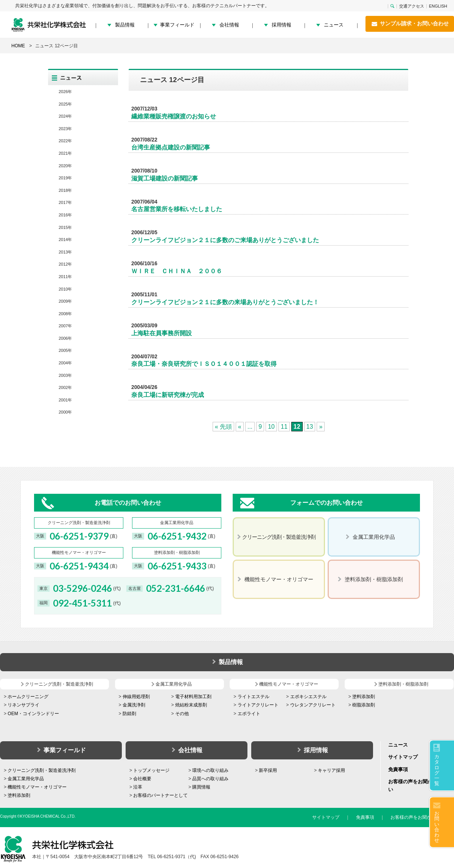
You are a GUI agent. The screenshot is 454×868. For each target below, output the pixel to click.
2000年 (65, 412)
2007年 (65, 326)
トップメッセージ (151, 770)
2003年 (65, 375)
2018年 (65, 190)
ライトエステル (253, 697)
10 (271, 427)
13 (310, 427)
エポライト (249, 714)
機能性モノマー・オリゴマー (37, 787)
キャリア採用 (331, 770)
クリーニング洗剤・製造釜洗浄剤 (42, 770)
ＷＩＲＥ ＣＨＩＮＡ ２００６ (177, 271)
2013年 (65, 252)
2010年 (65, 289)
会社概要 (142, 779)
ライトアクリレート (258, 705)
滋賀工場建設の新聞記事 (165, 178)
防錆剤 (129, 714)
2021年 (65, 153)
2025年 (65, 104)
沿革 (138, 787)
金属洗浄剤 (134, 705)
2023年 (65, 129)
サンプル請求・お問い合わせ (410, 24)
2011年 (65, 277)
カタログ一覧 (437, 770)
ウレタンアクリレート (313, 705)
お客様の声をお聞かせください (422, 817)
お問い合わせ (437, 827)
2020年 (65, 166)
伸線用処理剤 (136, 697)
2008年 (65, 314)
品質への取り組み (210, 779)
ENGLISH (438, 6)
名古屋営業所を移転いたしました (177, 209)
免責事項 (398, 769)
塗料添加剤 (364, 697)
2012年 (65, 264)
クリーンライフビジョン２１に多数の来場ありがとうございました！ (225, 302)
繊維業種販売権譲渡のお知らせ (174, 116)
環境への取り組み (210, 770)
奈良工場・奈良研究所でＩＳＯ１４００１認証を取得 (204, 364)
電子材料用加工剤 (193, 697)
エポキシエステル (308, 697)
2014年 (65, 240)
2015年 (65, 227)
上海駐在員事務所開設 (162, 333)
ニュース (334, 25)
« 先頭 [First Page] (223, 427)
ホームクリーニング (28, 697)
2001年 (65, 400)
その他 (182, 714)
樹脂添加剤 (364, 705)
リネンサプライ (23, 705)
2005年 (65, 350)
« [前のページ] (240, 427)
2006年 (65, 338)
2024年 (65, 116)
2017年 (65, 202)
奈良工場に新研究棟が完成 (168, 395)
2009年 (65, 301)
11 (284, 427)
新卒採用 (268, 770)
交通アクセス (412, 6)
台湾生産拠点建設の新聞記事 (171, 147)
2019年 (65, 178)
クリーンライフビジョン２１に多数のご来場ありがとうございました (225, 240)
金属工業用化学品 (26, 779)
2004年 (65, 363)
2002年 (65, 387)
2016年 (65, 215)
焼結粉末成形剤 (191, 705)
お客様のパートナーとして (160, 795)
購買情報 (201, 787)
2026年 (65, 92)
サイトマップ (403, 757)
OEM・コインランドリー (33, 714)
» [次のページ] (321, 427)
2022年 (65, 141)
